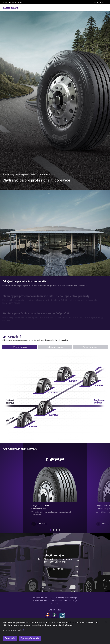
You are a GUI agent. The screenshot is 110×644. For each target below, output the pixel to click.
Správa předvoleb (30, 638)
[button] (51, 530)
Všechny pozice (20, 347)
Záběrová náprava (55, 347)
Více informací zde (12, 630)
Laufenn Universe (40, 598)
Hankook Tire (99, 2)
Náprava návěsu (90, 347)
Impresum (55, 603)
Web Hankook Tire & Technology (64, 600)
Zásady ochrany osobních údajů (64, 598)
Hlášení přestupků (40, 600)
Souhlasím (10, 638)
